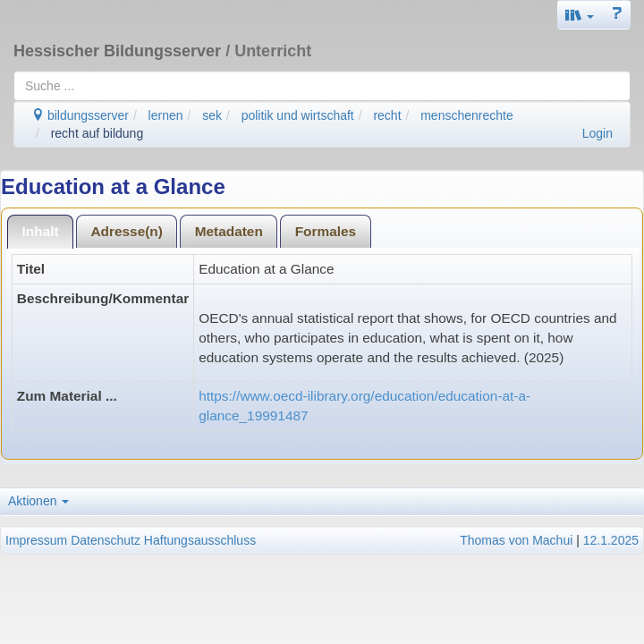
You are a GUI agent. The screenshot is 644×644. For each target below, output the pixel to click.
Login (597, 133)
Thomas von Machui (516, 540)
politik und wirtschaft (298, 115)
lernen (166, 115)
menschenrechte (467, 115)
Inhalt (41, 231)
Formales (326, 231)
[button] (580, 15)
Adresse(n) (126, 231)
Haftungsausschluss (200, 540)
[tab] (40, 231)
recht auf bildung (97, 133)
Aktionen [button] (38, 501)
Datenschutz (106, 540)
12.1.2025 (611, 540)
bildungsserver (80, 115)
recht (387, 115)
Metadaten (229, 231)
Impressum (36, 540)
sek (212, 115)
